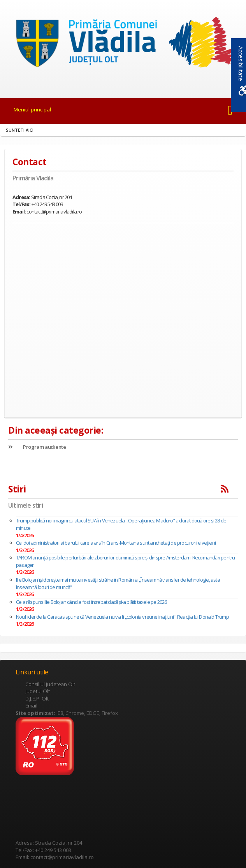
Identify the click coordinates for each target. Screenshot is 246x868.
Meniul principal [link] (32, 109)
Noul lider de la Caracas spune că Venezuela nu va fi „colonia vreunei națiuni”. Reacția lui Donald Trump (122, 617)
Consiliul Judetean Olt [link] (50, 684)
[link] (123, 44)
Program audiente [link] (37, 447)
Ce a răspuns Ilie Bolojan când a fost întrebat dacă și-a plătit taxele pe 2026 (91, 602)
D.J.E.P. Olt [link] (37, 699)
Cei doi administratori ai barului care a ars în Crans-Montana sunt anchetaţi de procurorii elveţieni (116, 543)
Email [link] (31, 706)
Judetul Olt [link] (38, 691)
